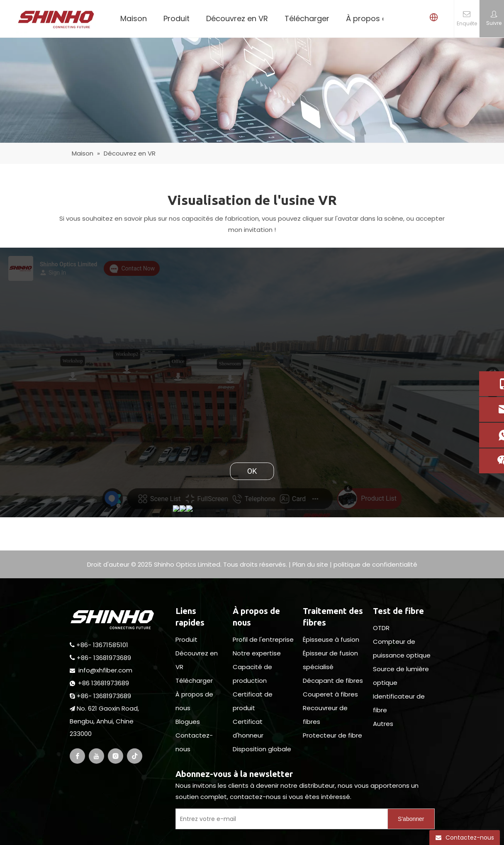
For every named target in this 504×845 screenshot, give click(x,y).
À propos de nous (379, 18)
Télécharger (307, 18)
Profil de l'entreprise (263, 639)
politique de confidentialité (375, 564)
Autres (383, 724)
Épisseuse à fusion (331, 639)
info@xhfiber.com (105, 670)
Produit (177, 18)
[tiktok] (135, 756)
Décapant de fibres (333, 681)
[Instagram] (116, 756)
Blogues (188, 722)
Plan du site (310, 564)
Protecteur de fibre (332, 735)
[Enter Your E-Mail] (280, 819)
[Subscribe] (411, 819)
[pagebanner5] (252, 90)
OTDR (381, 628)
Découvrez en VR (237, 18)
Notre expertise (257, 653)
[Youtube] (96, 756)
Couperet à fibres (330, 694)
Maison (134, 18)
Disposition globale (262, 749)
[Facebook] (77, 756)
